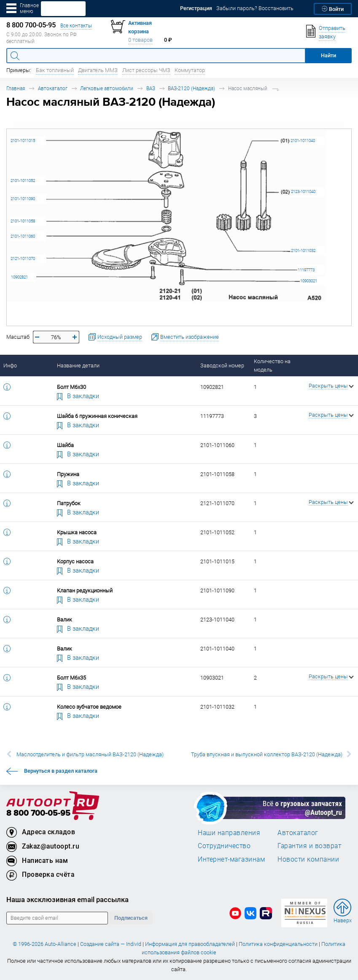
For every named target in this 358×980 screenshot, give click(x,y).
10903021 (309, 281)
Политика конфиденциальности (278, 944)
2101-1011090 (23, 199)
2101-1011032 (303, 250)
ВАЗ (151, 88)
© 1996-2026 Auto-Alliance (44, 944)
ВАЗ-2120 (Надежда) (191, 88)
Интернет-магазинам (231, 859)
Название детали (78, 365)
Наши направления (229, 833)
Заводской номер (222, 365)
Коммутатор (190, 70)
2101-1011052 (23, 181)
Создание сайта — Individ (111, 944)
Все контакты (76, 25)
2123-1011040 (303, 191)
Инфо (10, 365)
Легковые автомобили (107, 88)
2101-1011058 (23, 221)
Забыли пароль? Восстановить (255, 8)
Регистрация (196, 8)
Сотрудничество (224, 846)
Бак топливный (55, 70)
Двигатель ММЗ (98, 70)
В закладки (78, 396)
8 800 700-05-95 (38, 813)
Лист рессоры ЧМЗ (146, 70)
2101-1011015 (23, 141)
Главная (16, 88)
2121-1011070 (23, 258)
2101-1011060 (23, 236)
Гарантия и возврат (309, 846)
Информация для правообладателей (190, 944)
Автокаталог (53, 88)
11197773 (306, 270)
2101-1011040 (303, 141)
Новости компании (308, 859)
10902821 (19, 277)
